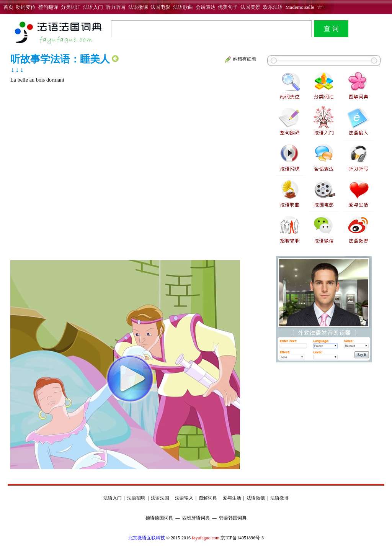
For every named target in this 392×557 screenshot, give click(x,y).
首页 (8, 7)
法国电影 (160, 7)
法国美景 (250, 7)
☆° (319, 7)
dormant (55, 80)
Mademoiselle (300, 7)
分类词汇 (71, 7)
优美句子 (228, 7)
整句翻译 (48, 7)
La (13, 80)
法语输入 (184, 498)
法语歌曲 (183, 7)
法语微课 (138, 7)
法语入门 (93, 7)
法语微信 (256, 498)
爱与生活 (232, 498)
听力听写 (116, 7)
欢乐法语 (273, 7)
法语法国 (160, 498)
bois (40, 80)
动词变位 (26, 7)
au (32, 80)
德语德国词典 (159, 518)
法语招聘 (136, 498)
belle (23, 80)
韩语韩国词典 (233, 518)
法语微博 (279, 498)
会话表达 (206, 7)
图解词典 (208, 498)
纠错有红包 (245, 59)
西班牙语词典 (196, 518)
